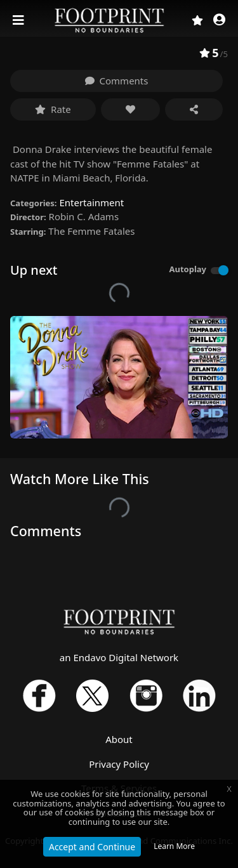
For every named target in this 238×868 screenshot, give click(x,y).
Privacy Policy (119, 764)
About (119, 739)
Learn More (174, 846)
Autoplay (188, 269)
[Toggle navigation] (20, 20)
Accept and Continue (92, 847)
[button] (219, 21)
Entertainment (91, 202)
